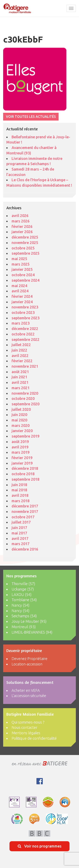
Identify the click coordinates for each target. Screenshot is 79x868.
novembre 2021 (25, 366)
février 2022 (22, 361)
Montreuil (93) (24, 627)
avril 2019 (20, 447)
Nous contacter (24, 727)
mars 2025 (21, 264)
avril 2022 (20, 356)
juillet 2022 (21, 345)
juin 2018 (19, 485)
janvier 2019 (22, 463)
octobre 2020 (23, 398)
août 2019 (20, 442)
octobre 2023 (23, 312)
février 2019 (22, 458)
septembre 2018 (25, 479)
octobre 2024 (23, 275)
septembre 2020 (25, 404)
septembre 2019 (25, 436)
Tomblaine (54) (24, 600)
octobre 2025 (23, 248)
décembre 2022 (25, 329)
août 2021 (20, 372)
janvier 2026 (22, 232)
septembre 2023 (25, 318)
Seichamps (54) (24, 616)
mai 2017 (19, 533)
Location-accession (27, 664)
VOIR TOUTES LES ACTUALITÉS (31, 117)
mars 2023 (21, 323)
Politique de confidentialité (34, 738)
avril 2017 (20, 538)
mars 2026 (21, 221)
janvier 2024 (22, 302)
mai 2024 (19, 286)
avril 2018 (20, 495)
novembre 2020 (25, 393)
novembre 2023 (25, 307)
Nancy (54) (21, 605)
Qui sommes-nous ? (28, 722)
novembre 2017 (25, 511)
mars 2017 (21, 544)
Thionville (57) (23, 584)
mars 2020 (21, 425)
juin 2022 (19, 350)
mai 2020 (19, 420)
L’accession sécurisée (29, 696)
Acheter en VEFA (26, 690)
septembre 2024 (25, 280)
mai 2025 (19, 259)
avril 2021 (20, 382)
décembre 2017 (25, 506)
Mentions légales (26, 733)
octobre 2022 (23, 334)
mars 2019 (21, 452)
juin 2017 (19, 528)
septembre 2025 (25, 253)
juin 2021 (19, 377)
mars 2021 (21, 388)
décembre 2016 (25, 549)
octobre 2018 (23, 474)
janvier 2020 (22, 431)
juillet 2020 (21, 409)
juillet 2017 (21, 522)
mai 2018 (19, 490)
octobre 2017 (23, 517)
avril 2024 (20, 291)
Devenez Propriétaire (29, 659)
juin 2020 (19, 415)
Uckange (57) (23, 589)
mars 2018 (21, 501)
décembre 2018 (25, 468)
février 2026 (22, 226)
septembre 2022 (25, 339)
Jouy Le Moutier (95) (29, 621)
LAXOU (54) (22, 595)
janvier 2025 (22, 269)
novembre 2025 (25, 243)
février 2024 (22, 296)
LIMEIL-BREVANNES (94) (32, 632)
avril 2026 (20, 216)
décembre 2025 (25, 237)
